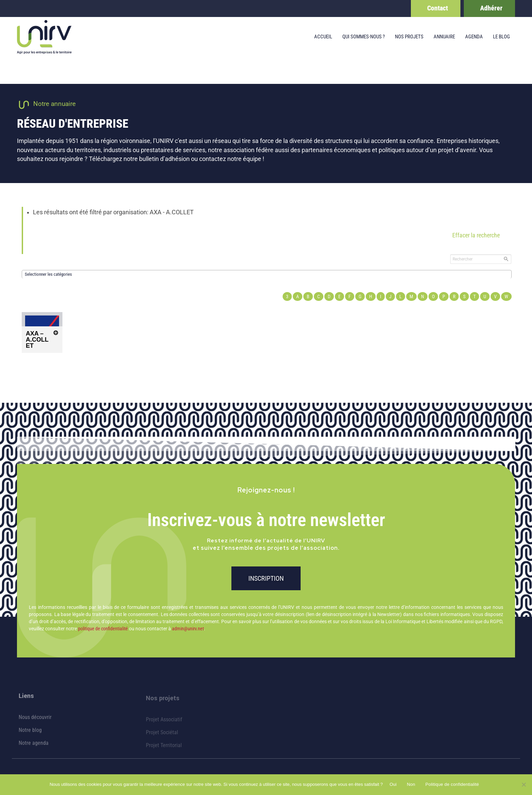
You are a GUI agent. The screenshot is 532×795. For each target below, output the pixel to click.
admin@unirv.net (188, 629)
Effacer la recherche (476, 235)
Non (411, 784)
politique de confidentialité (103, 629)
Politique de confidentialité (452, 784)
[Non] (524, 784)
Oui (393, 784)
